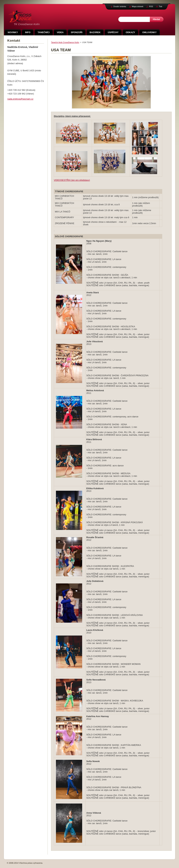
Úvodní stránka (120, 6)
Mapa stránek (138, 6)
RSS (151, 6)
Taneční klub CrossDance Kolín (65, 42)
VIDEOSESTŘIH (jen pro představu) (72, 180)
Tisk (160, 6)
